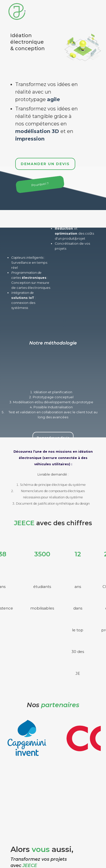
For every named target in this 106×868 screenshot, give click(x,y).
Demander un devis (45, 164)
